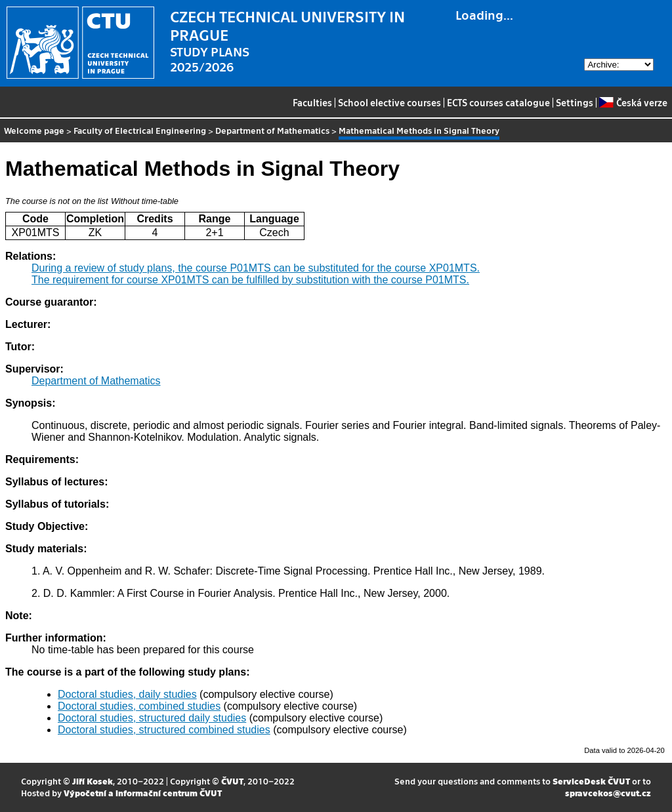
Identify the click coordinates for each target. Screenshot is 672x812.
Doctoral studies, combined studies (139, 706)
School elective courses (389, 102)
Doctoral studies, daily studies (127, 694)
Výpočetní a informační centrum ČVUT (143, 793)
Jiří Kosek (93, 781)
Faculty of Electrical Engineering (140, 130)
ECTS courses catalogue (498, 102)
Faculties (312, 102)
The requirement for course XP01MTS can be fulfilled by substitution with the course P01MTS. (250, 280)
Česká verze (633, 102)
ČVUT (232, 781)
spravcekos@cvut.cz (608, 793)
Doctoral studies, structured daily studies (152, 718)
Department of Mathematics (272, 130)
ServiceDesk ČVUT (591, 781)
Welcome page (34, 130)
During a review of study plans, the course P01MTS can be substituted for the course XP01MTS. (256, 268)
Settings (575, 102)
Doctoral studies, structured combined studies (164, 730)
